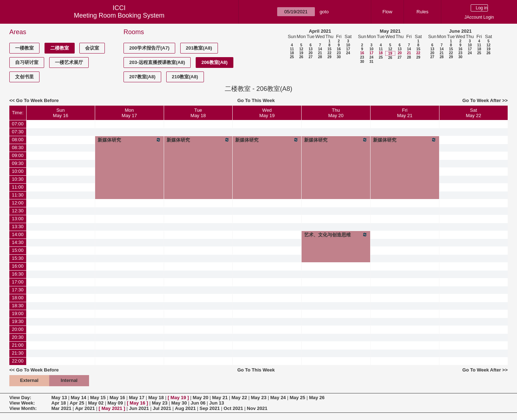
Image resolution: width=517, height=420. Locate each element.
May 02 (96, 403)
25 (292, 57)
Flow (387, 12)
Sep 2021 (210, 408)
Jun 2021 (139, 408)
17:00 (18, 282)
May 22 (239, 398)
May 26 (317, 398)
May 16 (117, 398)
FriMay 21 (405, 113)
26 (301, 57)
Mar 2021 (61, 408)
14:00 (18, 234)
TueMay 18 (198, 113)
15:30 (18, 258)
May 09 (115, 403)
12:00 (18, 203)
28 (320, 57)
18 (292, 53)
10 (348, 45)
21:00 (18, 345)
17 (348, 49)
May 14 (78, 398)
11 (292, 49)
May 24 (278, 398)
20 (310, 53)
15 (329, 49)
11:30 (18, 195)
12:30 (18, 211)
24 (348, 53)
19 (301, 53)
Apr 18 (59, 403)
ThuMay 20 (336, 113)
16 (339, 49)
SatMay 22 (474, 113)
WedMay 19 (267, 113)
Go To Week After (482, 100)
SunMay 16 (60, 113)
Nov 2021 (257, 408)
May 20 (201, 398)
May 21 (220, 398)
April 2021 (320, 31)
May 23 (259, 398)
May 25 (297, 398)
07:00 (18, 124)
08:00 (18, 140)
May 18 (156, 398)
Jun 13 (217, 403)
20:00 (18, 329)
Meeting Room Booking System (119, 15)
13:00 (18, 219)
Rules (422, 12)
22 (329, 53)
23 (339, 53)
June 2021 (460, 31)
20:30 (18, 337)
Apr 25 (77, 403)
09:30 (18, 163)
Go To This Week (256, 100)
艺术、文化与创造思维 (336, 235)
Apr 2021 (85, 408)
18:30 (18, 306)
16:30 (18, 274)
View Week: (22, 403)
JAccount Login (479, 17)
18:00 (18, 298)
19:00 (18, 313)
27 (310, 57)
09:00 (18, 155)
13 (310, 49)
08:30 (18, 147)
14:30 (18, 242)
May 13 (59, 398)
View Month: (23, 408)
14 (320, 49)
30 (339, 57)
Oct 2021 (233, 408)
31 (371, 62)
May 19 (178, 398)
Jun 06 (198, 403)
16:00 (18, 266)
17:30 (18, 290)
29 (329, 57)
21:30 (18, 353)
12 (301, 49)
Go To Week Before (38, 100)
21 (320, 53)
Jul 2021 (162, 408)
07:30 (18, 132)
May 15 (98, 398)
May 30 (179, 403)
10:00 (18, 171)
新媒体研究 (129, 140)
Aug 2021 (185, 408)
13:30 (18, 227)
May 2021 (390, 31)
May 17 (137, 398)
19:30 (18, 321)
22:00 (18, 361)
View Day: (20, 398)
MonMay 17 (129, 113)
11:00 (18, 187)
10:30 (18, 179)
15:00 (18, 250)
